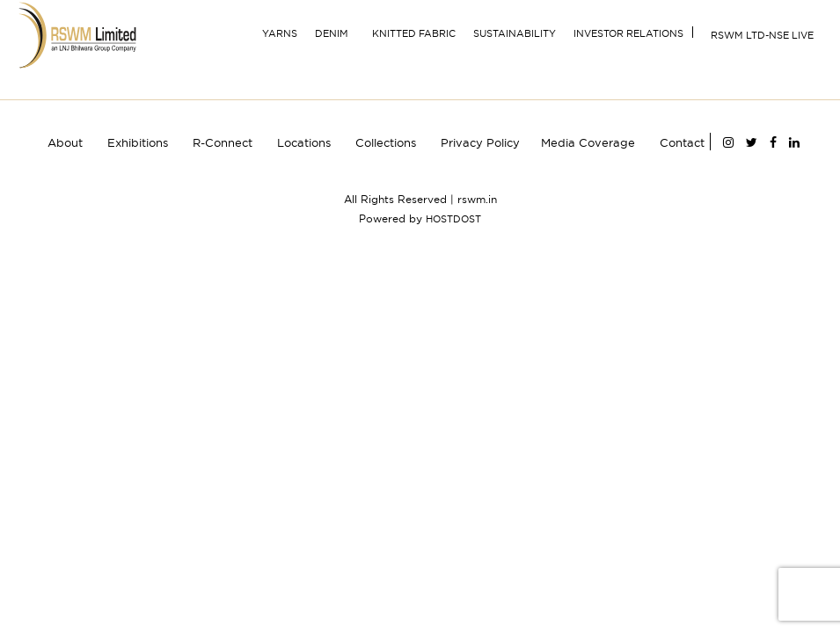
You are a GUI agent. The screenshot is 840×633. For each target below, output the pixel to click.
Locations (304, 142)
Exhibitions (138, 142)
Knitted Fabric (414, 33)
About (65, 142)
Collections (386, 142)
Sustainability (515, 33)
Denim (332, 33)
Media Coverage (588, 142)
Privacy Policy (480, 142)
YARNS (280, 33)
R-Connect (223, 142)
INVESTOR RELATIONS (628, 33)
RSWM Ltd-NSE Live (762, 35)
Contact (682, 142)
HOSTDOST (453, 219)
